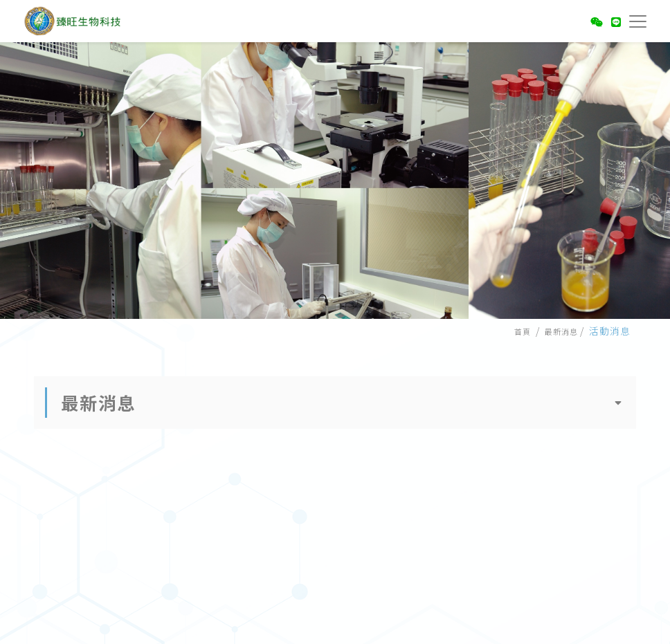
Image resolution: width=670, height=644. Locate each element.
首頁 (523, 331)
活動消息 (610, 331)
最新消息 (561, 331)
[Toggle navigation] (635, 19)
